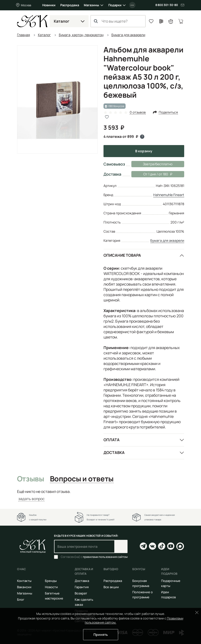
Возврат (81, 593)
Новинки (49, 5)
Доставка (114, 453)
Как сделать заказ (84, 602)
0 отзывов (138, 112)
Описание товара (122, 255)
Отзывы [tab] (31, 479)
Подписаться (121, 546)
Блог (21, 599)
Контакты (24, 581)
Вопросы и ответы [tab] (82, 479)
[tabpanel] (101, 495)
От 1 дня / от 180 (152, 174)
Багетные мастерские (54, 596)
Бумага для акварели (167, 240)
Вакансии (24, 587)
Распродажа (70, 5)
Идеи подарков (168, 595)
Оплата (112, 440)
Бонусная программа (141, 583)
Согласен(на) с (94, 557)
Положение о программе (143, 595)
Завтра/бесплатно (158, 164)
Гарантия (82, 587)
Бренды (51, 581)
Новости (51, 587)
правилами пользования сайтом (105, 557)
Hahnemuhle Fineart (169, 195)
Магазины (91, 5)
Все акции (111, 587)
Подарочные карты (171, 583)
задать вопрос (31, 499)
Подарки (115, 5)
